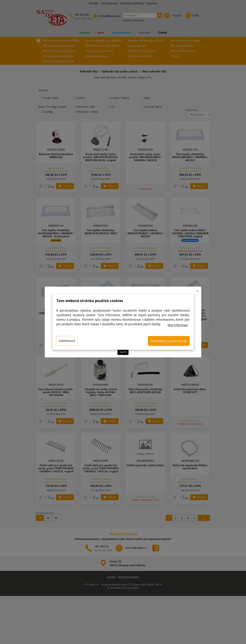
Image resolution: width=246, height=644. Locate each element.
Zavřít (123, 352)
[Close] (198, 291)
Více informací (178, 325)
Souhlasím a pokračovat (169, 341)
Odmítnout (67, 341)
